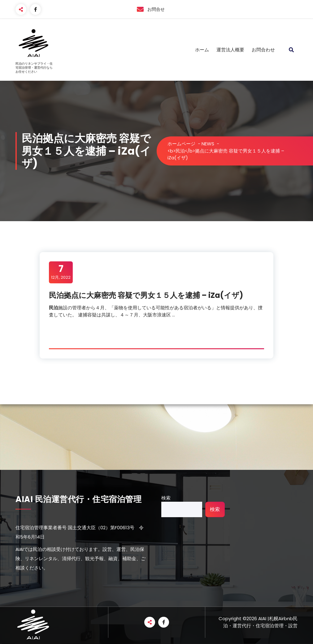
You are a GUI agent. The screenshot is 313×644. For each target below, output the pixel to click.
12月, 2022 (61, 272)
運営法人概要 (230, 50)
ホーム (202, 50)
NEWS (208, 144)
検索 (166, 498)
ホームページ (181, 144)
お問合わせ (263, 50)
